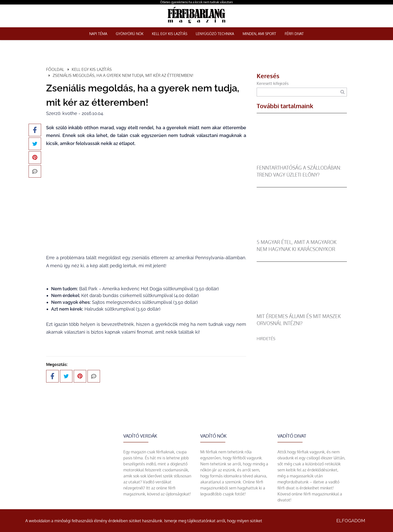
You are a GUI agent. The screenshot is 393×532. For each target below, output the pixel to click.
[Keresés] (342, 92)
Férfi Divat (294, 34)
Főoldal (55, 69)
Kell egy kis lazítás (170, 34)
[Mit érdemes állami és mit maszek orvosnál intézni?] (302, 310)
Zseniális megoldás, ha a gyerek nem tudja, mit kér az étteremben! (123, 75)
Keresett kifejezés (273, 83)
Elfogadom (351, 521)
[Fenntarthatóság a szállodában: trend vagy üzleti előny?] (302, 161)
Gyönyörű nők (130, 34)
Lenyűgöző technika (215, 34)
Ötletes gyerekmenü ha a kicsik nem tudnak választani (197, 2)
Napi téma (98, 34)
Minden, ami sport (259, 34)
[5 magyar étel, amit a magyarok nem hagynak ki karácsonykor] (302, 236)
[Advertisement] (302, 377)
